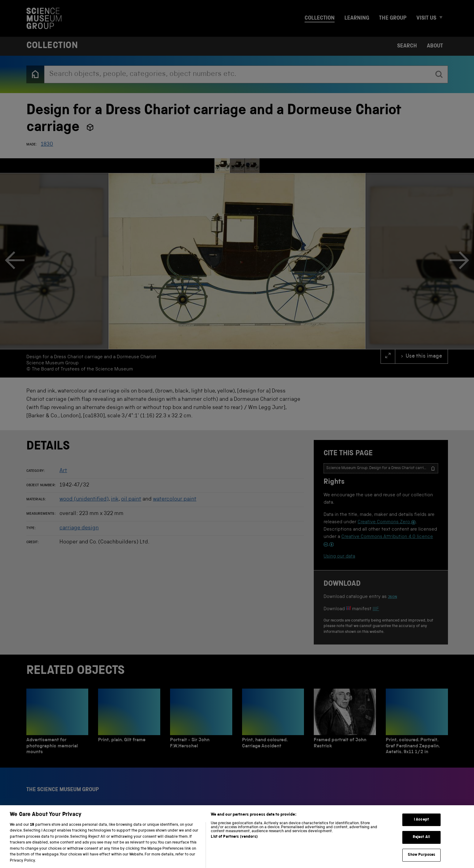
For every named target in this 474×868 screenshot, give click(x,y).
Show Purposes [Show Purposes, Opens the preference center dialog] (422, 861)
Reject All (421, 843)
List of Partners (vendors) (234, 843)
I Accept (421, 826)
